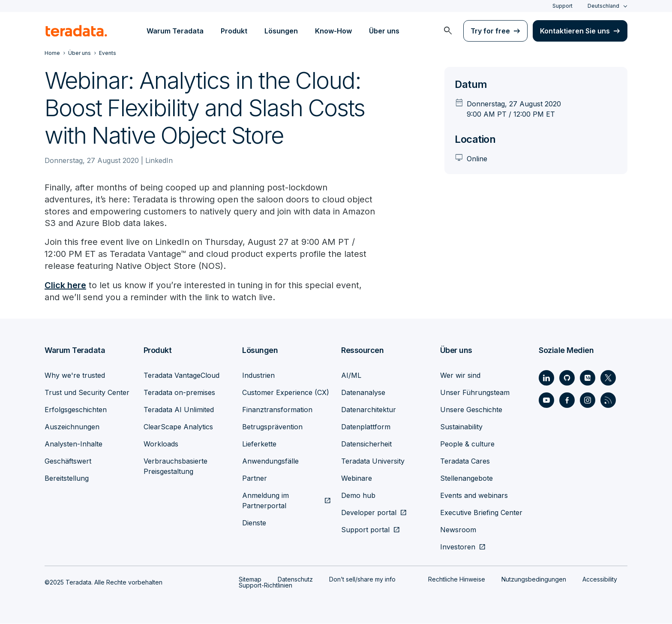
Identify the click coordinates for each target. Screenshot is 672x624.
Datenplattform (366, 427)
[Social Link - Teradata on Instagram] (588, 401)
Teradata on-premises (179, 393)
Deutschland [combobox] (603, 6)
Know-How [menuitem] (333, 31)
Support (562, 6)
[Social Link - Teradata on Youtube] (546, 401)
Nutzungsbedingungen (534, 580)
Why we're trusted (75, 376)
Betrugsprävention (272, 427)
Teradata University (373, 461)
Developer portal (369, 513)
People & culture (467, 444)
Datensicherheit (366, 444)
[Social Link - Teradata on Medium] (588, 378)
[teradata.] (76, 31)
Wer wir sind (460, 376)
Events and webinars (474, 496)
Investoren (458, 547)
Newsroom (458, 530)
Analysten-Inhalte (73, 444)
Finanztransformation (277, 410)
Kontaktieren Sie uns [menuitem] (575, 31)
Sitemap (250, 580)
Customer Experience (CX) (286, 393)
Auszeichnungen (72, 427)
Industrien (258, 376)
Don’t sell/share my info (362, 580)
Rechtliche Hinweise (457, 580)
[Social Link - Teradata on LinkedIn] (546, 378)
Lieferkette (259, 444)
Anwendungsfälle (270, 461)
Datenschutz (295, 580)
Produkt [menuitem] (234, 31)
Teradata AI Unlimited (179, 410)
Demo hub (358, 496)
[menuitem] (448, 31)
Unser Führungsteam (475, 393)
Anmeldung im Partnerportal (265, 501)
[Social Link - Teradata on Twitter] (608, 378)
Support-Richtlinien (265, 586)
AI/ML (351, 376)
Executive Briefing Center (481, 513)
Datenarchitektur (369, 410)
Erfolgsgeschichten (76, 410)
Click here (65, 286)
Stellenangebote (466, 479)
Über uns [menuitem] (384, 31)
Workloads (161, 444)
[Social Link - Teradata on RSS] (608, 401)
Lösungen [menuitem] (281, 31)
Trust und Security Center (87, 393)
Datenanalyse (363, 393)
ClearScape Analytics (178, 427)
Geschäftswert (68, 461)
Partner (255, 479)
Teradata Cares (465, 461)
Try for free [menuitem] (490, 31)
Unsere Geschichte (471, 410)
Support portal (365, 530)
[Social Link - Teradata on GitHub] (567, 378)
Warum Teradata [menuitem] (175, 31)
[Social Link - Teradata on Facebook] (567, 401)
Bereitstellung (67, 479)
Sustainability (461, 427)
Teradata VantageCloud (181, 376)
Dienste (254, 523)
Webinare (357, 479)
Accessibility (600, 580)
